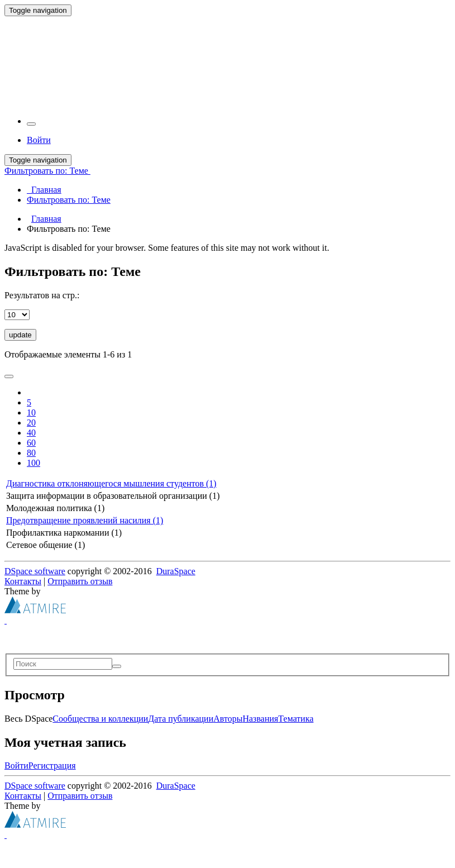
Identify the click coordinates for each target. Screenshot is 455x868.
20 (31, 423)
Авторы (228, 719)
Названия (260, 719)
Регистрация (52, 766)
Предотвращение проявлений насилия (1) (85, 520)
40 (31, 433)
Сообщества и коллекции (100, 719)
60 (31, 443)
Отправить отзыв (80, 581)
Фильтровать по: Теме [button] (47, 171)
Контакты (23, 581)
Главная (46, 219)
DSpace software (35, 571)
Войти (16, 766)
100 (33, 463)
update (20, 335)
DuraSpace (176, 571)
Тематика (296, 719)
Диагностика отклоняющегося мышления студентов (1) (111, 483)
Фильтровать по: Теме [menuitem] (69, 200)
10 (31, 412)
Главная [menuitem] (44, 190)
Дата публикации (181, 719)
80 (31, 453)
